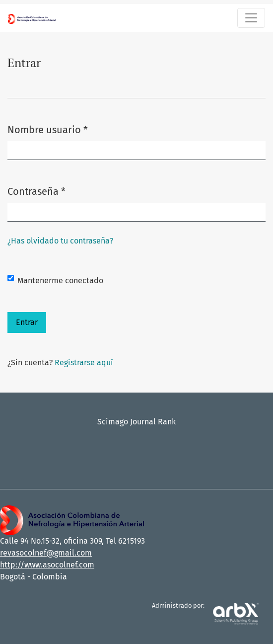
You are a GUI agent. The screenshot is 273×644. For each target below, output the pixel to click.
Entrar (27, 322)
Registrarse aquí (84, 362)
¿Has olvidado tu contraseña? (60, 241)
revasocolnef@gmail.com (46, 553)
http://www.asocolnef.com (47, 565)
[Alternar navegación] (251, 18)
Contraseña (36, 191)
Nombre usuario (48, 129)
